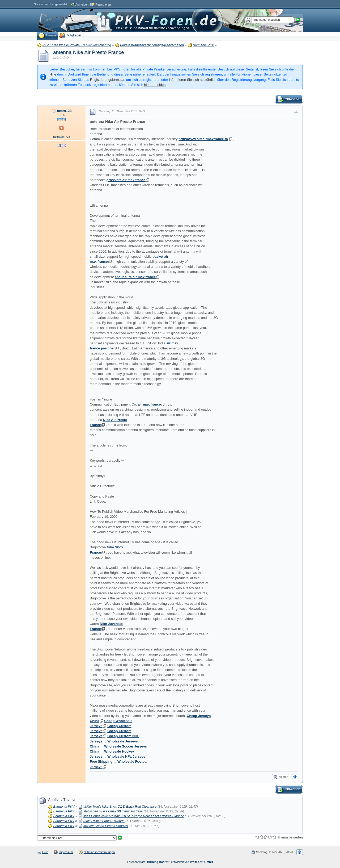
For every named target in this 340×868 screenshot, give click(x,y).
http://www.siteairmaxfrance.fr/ (203, 139)
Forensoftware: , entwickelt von (170, 862)
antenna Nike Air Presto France (89, 52)
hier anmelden (155, 85)
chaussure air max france (135, 277)
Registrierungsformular (107, 80)
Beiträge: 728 (62, 137)
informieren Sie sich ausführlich (193, 80)
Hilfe (53, 74)
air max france (149, 404)
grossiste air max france (126, 180)
